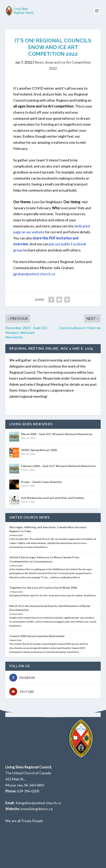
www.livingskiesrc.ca (37, 809)
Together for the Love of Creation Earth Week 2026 (43, 588)
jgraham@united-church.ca (34, 274)
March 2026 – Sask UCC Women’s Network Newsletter (57, 434)
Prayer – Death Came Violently (41, 482)
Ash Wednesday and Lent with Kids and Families (53, 498)
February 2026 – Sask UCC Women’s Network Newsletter (59, 466)
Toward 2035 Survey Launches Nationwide (37, 636)
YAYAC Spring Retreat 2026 (39, 450)
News (39, 62)
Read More (42, 547)
